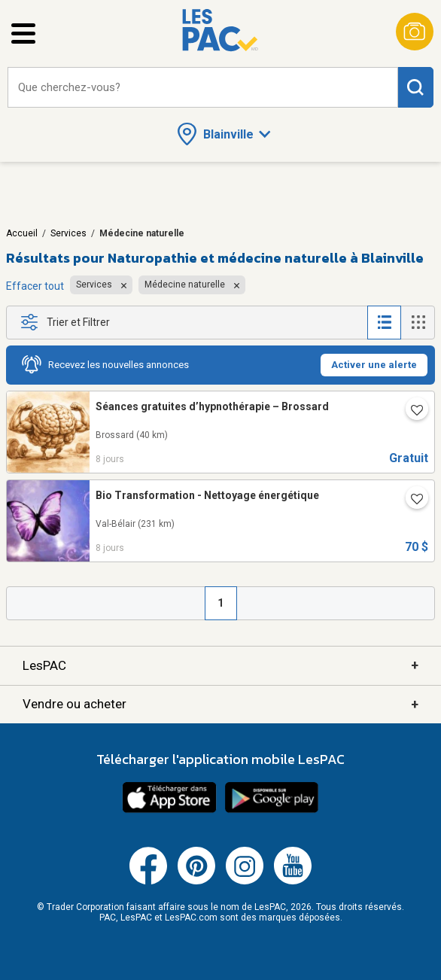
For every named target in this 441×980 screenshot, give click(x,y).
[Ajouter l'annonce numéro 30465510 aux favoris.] (411, 501)
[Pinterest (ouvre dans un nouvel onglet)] (196, 881)
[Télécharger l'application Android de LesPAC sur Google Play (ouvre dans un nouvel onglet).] (272, 811)
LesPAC (220, 665)
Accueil (22, 233)
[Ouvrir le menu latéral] (23, 33)
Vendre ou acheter (220, 705)
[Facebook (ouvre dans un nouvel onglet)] (148, 881)
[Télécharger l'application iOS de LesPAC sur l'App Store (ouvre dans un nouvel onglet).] (169, 811)
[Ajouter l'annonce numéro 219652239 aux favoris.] (411, 412)
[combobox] (203, 88)
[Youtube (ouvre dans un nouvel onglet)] (293, 881)
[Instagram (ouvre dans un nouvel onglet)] (245, 881)
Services (68, 233)
